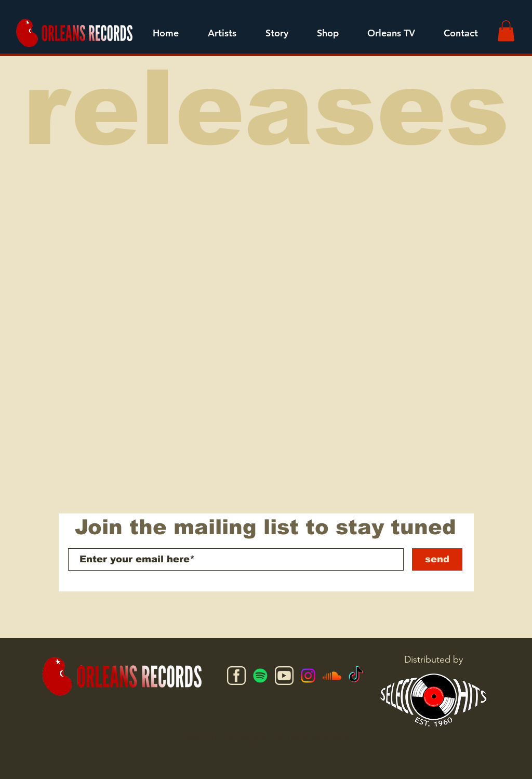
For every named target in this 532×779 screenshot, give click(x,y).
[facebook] (236, 676)
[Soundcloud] (332, 676)
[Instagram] (308, 676)
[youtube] (284, 676)
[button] (222, 33)
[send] (437, 559)
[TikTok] (356, 676)
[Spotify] (260, 676)
